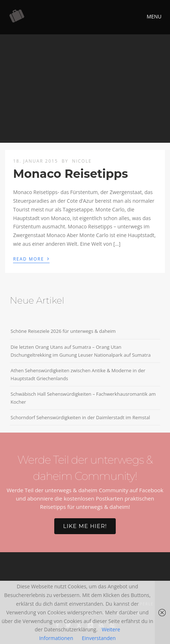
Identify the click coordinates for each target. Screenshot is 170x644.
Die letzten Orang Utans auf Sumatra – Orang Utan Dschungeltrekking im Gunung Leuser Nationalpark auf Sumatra (80, 351)
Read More (31, 258)
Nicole (82, 161)
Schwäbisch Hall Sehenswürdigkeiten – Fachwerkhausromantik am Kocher (83, 398)
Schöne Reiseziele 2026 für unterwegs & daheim (63, 331)
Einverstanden (99, 638)
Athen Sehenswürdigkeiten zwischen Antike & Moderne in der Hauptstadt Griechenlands (78, 374)
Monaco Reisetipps (70, 174)
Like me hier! (85, 526)
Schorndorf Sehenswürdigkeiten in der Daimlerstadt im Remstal (80, 417)
